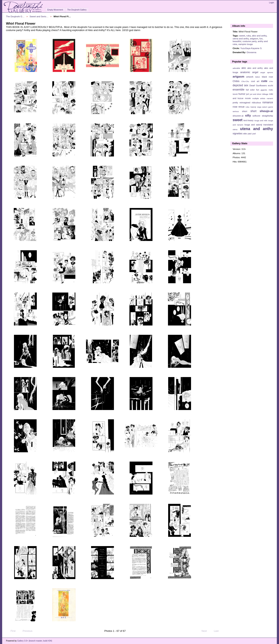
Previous (26, 631)
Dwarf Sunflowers (258, 85)
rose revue (239, 107)
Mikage (265, 94)
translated (268, 125)
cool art (255, 81)
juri (248, 94)
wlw (245, 134)
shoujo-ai (266, 111)
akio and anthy (259, 36)
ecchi (270, 85)
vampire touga (245, 44)
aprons (270, 72)
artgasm (254, 38)
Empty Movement (55, 10)
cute (264, 81)
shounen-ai (238, 116)
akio (244, 68)
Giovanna (251, 52)
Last (218, 631)
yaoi (250, 134)
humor (242, 94)
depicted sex (241, 85)
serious (236, 111)
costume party (249, 41)
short (253, 111)
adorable (236, 68)
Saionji (253, 107)
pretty (235, 103)
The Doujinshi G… (15, 16)
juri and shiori (256, 94)
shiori (245, 111)
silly (248, 115)
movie (248, 98)
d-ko (271, 81)
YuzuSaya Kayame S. (251, 48)
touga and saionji (253, 125)
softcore (256, 116)
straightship (267, 116)
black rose (267, 77)
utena (235, 129)
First (11, 631)
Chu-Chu (245, 81)
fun (261, 38)
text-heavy (248, 120)
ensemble (239, 90)
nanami (270, 98)
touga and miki (261, 120)
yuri (254, 134)
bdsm (258, 77)
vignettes (238, 134)
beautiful (237, 41)
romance (268, 102)
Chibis (236, 81)
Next (206, 631)
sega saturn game (265, 107)
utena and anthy (241, 38)
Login (272, 3)
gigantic (264, 90)
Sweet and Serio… (39, 16)
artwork (250, 77)
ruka (248, 36)
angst (263, 72)
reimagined (245, 103)
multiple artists (259, 98)
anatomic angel (249, 72)
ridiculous (256, 103)
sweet (242, 36)
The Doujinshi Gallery (77, 10)
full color (250, 90)
